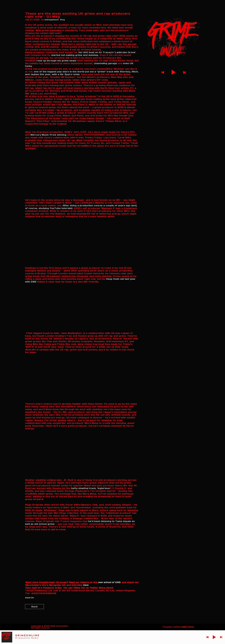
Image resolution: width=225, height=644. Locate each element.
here (86, 585)
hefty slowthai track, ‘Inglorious (90, 488)
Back (34, 607)
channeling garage (105, 63)
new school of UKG (109, 582)
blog (62, 20)
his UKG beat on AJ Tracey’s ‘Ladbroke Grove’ (107, 52)
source (29, 598)
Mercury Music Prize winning (48, 135)
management (52, 20)
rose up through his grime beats (56, 61)
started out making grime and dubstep (75, 55)
